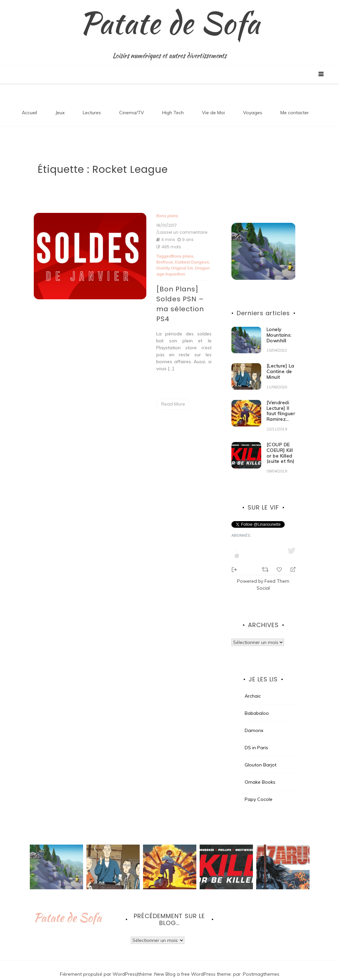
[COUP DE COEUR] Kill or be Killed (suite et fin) (280, 445)
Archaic (253, 688)
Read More (173, 396)
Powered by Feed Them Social (263, 577)
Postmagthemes (261, 966)
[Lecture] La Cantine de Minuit (280, 364)
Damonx (254, 723)
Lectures (92, 105)
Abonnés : (242, 528)
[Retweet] (266, 561)
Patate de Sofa (68, 910)
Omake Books (260, 774)
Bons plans (167, 208)
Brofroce (165, 254)
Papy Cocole (259, 792)
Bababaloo (257, 706)
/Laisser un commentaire (182, 225)
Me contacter (295, 105)
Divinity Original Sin (175, 260)
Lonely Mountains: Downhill (279, 327)
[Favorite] (280, 561)
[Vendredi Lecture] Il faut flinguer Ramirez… (281, 403)
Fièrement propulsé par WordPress (98, 966)
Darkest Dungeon (192, 254)
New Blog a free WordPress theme (193, 966)
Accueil (29, 105)
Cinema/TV (132, 105)
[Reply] (290, 562)
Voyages (253, 105)
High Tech (173, 105)
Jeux (60, 105)
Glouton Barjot (261, 757)
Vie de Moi (213, 105)
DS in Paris (256, 740)
